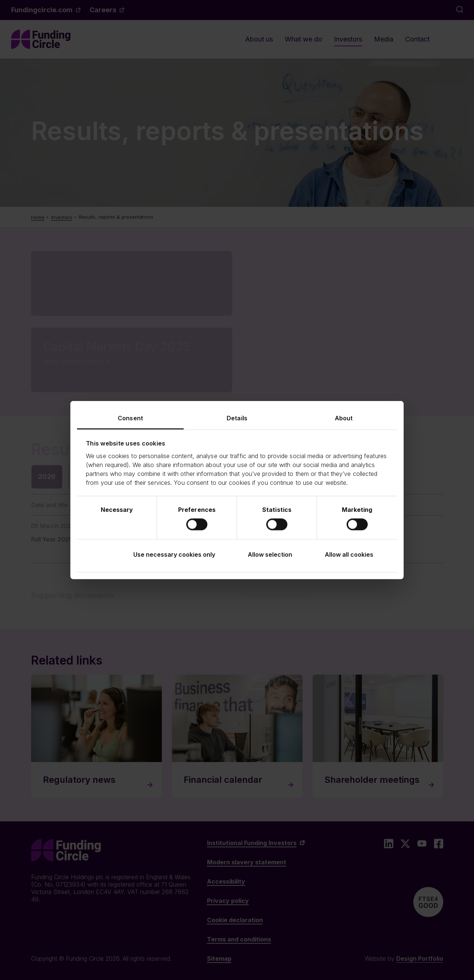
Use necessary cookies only (174, 554)
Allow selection (270, 554)
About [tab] (344, 418)
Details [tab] (237, 418)
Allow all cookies (349, 554)
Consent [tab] (130, 418)
